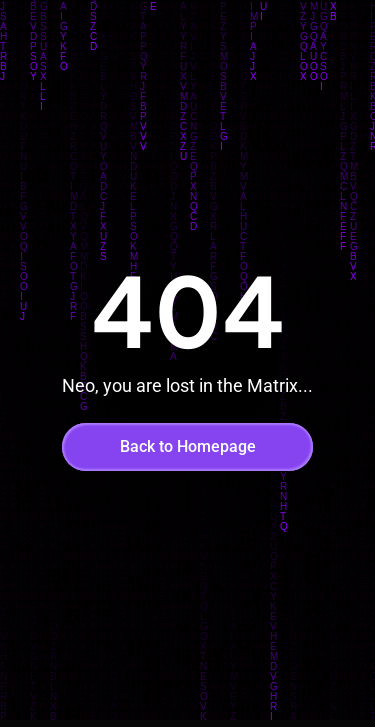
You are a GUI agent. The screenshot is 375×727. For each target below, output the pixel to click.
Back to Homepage (188, 446)
